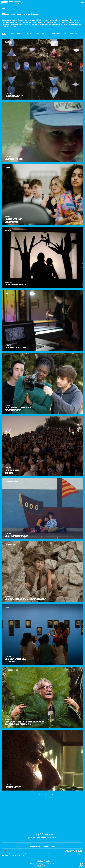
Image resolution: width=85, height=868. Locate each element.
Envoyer (74, 850)
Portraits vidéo (70, 33)
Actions (37, 33)
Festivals (46, 33)
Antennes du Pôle (16, 33)
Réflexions (57, 33)
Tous (4, 33)
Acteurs (28, 33)
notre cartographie (9, 26)
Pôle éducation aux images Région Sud (12, 3)
